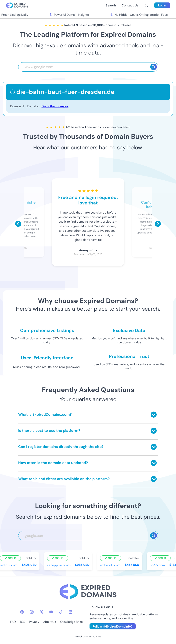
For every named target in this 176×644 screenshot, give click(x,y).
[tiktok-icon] (61, 612)
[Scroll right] (158, 224)
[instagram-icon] (32, 612)
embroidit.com (111, 565)
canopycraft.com (59, 565)
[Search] (154, 67)
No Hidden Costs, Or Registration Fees (139, 15)
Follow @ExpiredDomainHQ (113, 626)
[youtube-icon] (51, 612)
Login (162, 5)
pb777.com (158, 565)
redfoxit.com (9, 565)
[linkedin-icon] (70, 612)
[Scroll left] (18, 224)
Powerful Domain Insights (70, 15)
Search (111, 5)
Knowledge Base (71, 622)
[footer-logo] (88, 592)
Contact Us (130, 5)
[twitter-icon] (41, 612)
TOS (22, 622)
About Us (49, 622)
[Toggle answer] (154, 415)
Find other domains (55, 106)
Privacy (34, 622)
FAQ (13, 622)
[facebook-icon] (22, 612)
